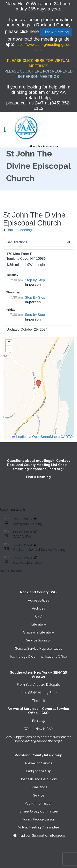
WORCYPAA (23, 537)
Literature (38, 624)
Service (39, 795)
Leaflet (19, 437)
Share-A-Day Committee (38, 811)
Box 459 (38, 721)
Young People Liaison (39, 819)
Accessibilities (38, 600)
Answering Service (38, 763)
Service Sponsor (38, 640)
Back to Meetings (18, 230)
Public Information (38, 803)
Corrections (38, 787)
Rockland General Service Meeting (39, 550)
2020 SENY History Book (38, 693)
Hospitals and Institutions (38, 779)
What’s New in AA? (38, 729)
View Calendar (11, 571)
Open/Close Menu (8, 130)
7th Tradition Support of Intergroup (39, 836)
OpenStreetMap (44, 437)
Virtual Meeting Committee (38, 827)
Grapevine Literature (38, 632)
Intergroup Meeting (28, 524)
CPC (38, 616)
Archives (38, 608)
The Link (38, 701)
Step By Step (35, 297)
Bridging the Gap (39, 771)
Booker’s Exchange (28, 563)
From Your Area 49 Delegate (38, 685)
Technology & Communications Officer (38, 657)
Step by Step (35, 280)
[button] (37, 381)
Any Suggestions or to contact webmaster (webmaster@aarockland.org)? (38, 739)
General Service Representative (38, 649)
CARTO (67, 437)
